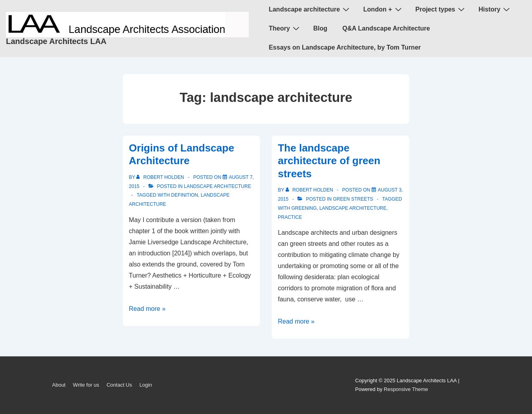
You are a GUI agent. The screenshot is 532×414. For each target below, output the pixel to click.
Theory (285, 28)
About (59, 385)
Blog (320, 28)
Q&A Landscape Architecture (386, 28)
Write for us (86, 385)
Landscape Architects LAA (56, 41)
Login (146, 385)
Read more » (147, 309)
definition (185, 195)
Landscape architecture (310, 9)
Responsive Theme (406, 389)
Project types (441, 9)
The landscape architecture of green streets (329, 161)
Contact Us (119, 385)
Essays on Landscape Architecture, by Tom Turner (345, 47)
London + (383, 9)
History (495, 9)
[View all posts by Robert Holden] (161, 177)
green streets (353, 199)
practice (290, 217)
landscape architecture (217, 186)
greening (304, 208)
